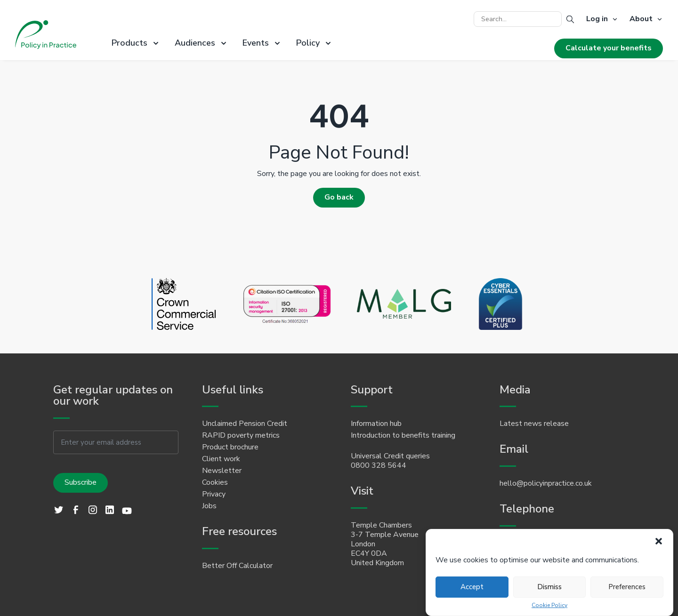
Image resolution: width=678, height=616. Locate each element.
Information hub (376, 424)
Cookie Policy (549, 605)
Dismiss (549, 587)
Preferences (627, 587)
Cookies (215, 482)
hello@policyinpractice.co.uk (546, 483)
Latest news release (534, 424)
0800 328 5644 (379, 465)
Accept (472, 587)
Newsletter (222, 471)
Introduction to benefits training (403, 435)
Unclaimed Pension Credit (245, 424)
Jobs (209, 506)
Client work (221, 459)
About (641, 19)
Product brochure (230, 447)
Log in (597, 19)
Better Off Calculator (237, 566)
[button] (659, 541)
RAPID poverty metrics (241, 435)
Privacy (214, 494)
